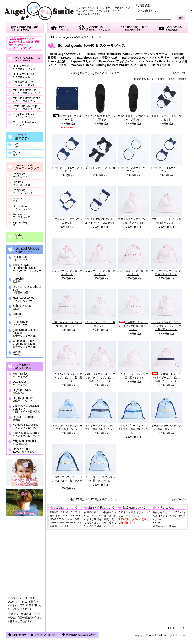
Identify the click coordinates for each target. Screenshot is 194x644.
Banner (17, 200)
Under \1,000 (23, 450)
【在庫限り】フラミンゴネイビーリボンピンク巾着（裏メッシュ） (166, 378)
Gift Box (21, 183)
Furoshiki (19, 280)
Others (17, 353)
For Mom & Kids (24, 83)
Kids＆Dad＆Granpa (26, 434)
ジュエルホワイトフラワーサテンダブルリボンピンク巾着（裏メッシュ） (166, 326)
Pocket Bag (20, 258)
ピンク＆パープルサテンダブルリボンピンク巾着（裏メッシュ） (67, 378)
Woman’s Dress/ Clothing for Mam (24, 344)
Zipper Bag (21, 224)
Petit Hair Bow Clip (26, 108)
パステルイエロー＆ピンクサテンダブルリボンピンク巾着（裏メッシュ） (100, 378)
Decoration (21, 208)
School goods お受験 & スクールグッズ (80, 37)
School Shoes (22, 307)
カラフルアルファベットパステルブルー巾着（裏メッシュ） (67, 481)
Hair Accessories (24, 299)
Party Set (23, 175)
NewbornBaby (22, 391)
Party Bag (23, 192)
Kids (16, 146)
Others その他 (161, 65)
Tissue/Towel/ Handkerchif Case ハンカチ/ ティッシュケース (127, 54)
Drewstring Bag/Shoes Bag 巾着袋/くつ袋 (89, 58)
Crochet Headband (25, 124)
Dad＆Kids (20, 383)
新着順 (182, 79)
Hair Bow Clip (24, 67)
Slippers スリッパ (82, 61)
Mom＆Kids (20, 375)
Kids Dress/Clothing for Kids (25, 333)
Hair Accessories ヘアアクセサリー (146, 58)
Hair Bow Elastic (23, 75)
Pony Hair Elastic (24, 116)
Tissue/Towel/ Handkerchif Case (27, 269)
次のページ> (179, 73)
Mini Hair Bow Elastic (26, 99)
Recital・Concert (24, 418)
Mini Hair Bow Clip (26, 91)
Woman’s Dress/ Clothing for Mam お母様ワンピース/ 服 (109, 65)
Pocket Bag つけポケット (64, 54)
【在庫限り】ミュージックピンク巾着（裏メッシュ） (133, 326)
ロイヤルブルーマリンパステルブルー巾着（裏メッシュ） (133, 429)
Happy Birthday (23, 399)
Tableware (21, 216)
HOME (51, 37)
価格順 (172, 79)
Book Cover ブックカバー (116, 61)
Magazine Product (24, 442)
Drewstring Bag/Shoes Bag (27, 290)
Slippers (18, 315)
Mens (16, 154)
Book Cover (20, 323)
